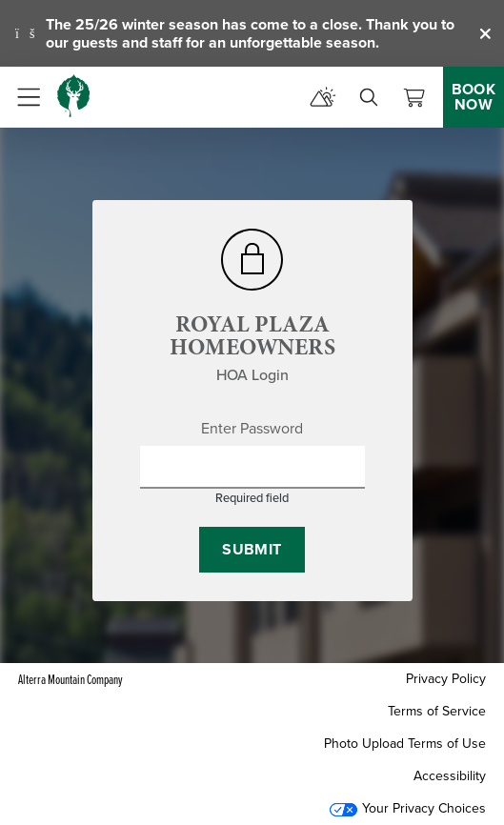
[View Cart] (414, 97)
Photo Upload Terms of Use (405, 744)
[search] (369, 97)
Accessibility (450, 776)
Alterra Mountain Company (71, 679)
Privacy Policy (446, 679)
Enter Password (252, 429)
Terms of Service (437, 711)
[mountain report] (323, 97)
